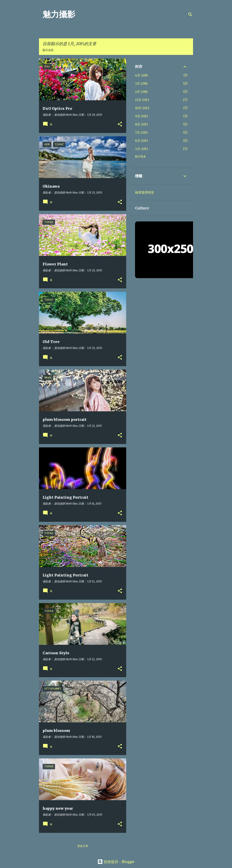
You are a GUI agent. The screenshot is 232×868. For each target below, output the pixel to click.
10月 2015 (142, 108)
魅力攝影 (59, 14)
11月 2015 (142, 100)
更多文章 (83, 846)
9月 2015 (142, 116)
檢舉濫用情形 (145, 192)
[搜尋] (190, 15)
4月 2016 (141, 75)
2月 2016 (141, 92)
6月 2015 (142, 141)
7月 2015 (141, 132)
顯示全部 (48, 50)
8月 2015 (142, 124)
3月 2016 (141, 83)
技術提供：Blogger (116, 862)
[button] (120, 124)
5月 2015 (142, 149)
